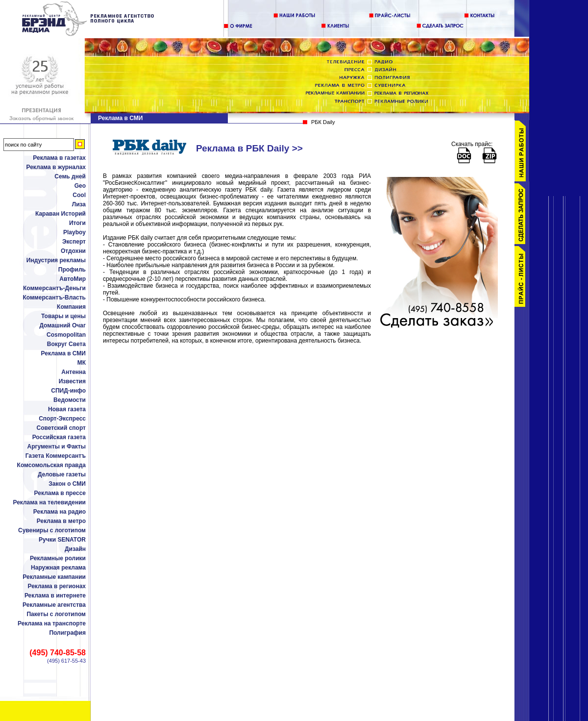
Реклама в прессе (60, 493)
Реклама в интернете (55, 596)
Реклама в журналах (56, 167)
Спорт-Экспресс (62, 419)
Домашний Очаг (62, 325)
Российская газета (59, 437)
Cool (79, 195)
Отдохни (73, 251)
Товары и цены (63, 316)
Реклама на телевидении (49, 502)
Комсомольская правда (51, 465)
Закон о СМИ (67, 484)
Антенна (73, 372)
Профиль (72, 270)
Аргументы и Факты (56, 447)
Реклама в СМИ (63, 353)
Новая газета (67, 409)
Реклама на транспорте (52, 623)
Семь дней (70, 176)
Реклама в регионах (57, 586)
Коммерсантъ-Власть (54, 298)
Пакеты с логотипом (56, 614)
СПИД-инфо (68, 391)
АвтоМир (73, 279)
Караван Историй (61, 214)
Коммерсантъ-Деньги (54, 288)
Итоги (77, 223)
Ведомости (70, 400)
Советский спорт (61, 428)
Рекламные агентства (54, 605)
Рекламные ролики (58, 558)
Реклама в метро (61, 521)
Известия (72, 381)
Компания (71, 307)
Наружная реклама (58, 568)
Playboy (74, 232)
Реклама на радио (60, 512)
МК (82, 363)
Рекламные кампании (54, 577)
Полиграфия (67, 633)
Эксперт (74, 242)
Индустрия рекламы (56, 260)
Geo (80, 186)
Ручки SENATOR (62, 540)
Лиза (79, 204)
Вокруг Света (66, 344)
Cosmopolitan (66, 335)
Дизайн (75, 549)
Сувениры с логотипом (52, 530)
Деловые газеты (62, 474)
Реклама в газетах (59, 158)
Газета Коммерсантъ (56, 456)
